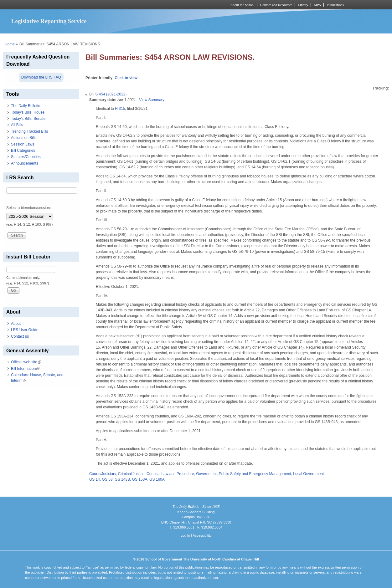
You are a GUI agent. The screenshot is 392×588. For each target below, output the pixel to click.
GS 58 (107, 479)
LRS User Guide (25, 330)
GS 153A (140, 479)
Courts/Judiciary (103, 474)
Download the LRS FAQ (41, 77)
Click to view (126, 78)
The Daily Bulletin (26, 106)
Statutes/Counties (26, 157)
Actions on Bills (24, 138)
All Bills (17, 125)
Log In (185, 535)
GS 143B (122, 479)
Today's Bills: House (28, 112)
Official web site (26, 362)
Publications (335, 5)
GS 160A (157, 479)
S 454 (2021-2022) (111, 94)
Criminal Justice (131, 474)
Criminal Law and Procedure (170, 474)
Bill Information (25, 369)
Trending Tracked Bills (29, 131)
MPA (317, 5)
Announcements (25, 163)
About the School (242, 5)
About (16, 324)
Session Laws (23, 144)
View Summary (152, 100)
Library (303, 5)
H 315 (120, 109)
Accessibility (202, 535)
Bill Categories (23, 151)
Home (10, 44)
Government (206, 474)
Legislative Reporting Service (49, 21)
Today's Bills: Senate (28, 119)
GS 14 (95, 479)
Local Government (308, 474)
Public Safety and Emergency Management (255, 474)
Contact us (20, 336)
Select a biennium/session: (29, 208)
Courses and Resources (276, 5)
